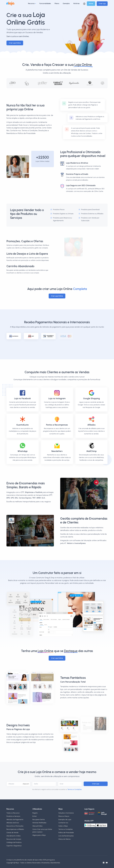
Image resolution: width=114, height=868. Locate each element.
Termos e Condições (75, 789)
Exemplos (66, 3)
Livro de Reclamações (66, 836)
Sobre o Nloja (63, 826)
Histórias (76, 3)
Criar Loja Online (15, 43)
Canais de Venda (12, 833)
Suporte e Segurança (14, 846)
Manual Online (37, 826)
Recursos (31, 3)
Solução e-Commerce (66, 813)
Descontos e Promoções (15, 826)
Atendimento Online (13, 836)
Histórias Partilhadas (39, 823)
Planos (57, 3)
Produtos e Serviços (13, 816)
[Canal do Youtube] (107, 863)
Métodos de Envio (13, 823)
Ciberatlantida (55, 863)
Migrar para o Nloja (39, 835)
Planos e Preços (64, 816)
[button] (84, 4)
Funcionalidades (45, 3)
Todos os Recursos (13, 813)
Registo (35, 813)
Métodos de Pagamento (15, 819)
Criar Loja (102, 4)
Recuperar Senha (39, 819)
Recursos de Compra (14, 839)
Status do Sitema (64, 839)
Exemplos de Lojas (65, 819)
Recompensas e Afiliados (15, 829)
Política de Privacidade (66, 833)
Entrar (91, 4)
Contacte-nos (63, 823)
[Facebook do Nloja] (104, 863)
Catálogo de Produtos (14, 842)
